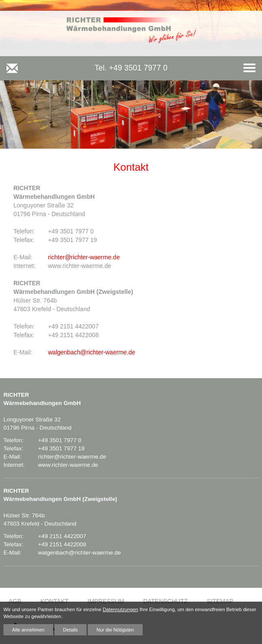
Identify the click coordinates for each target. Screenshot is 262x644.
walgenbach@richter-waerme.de (92, 352)
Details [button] (70, 630)
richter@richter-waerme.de (84, 257)
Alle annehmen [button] (28, 630)
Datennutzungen (120, 609)
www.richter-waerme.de (68, 465)
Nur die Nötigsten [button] (115, 630)
